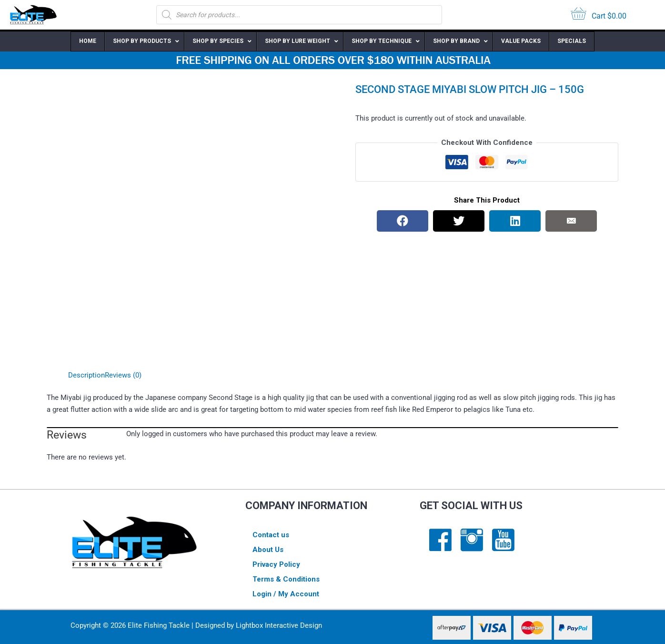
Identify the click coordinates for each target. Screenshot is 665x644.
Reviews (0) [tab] (123, 375)
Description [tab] (86, 375)
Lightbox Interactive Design (279, 625)
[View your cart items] (599, 15)
